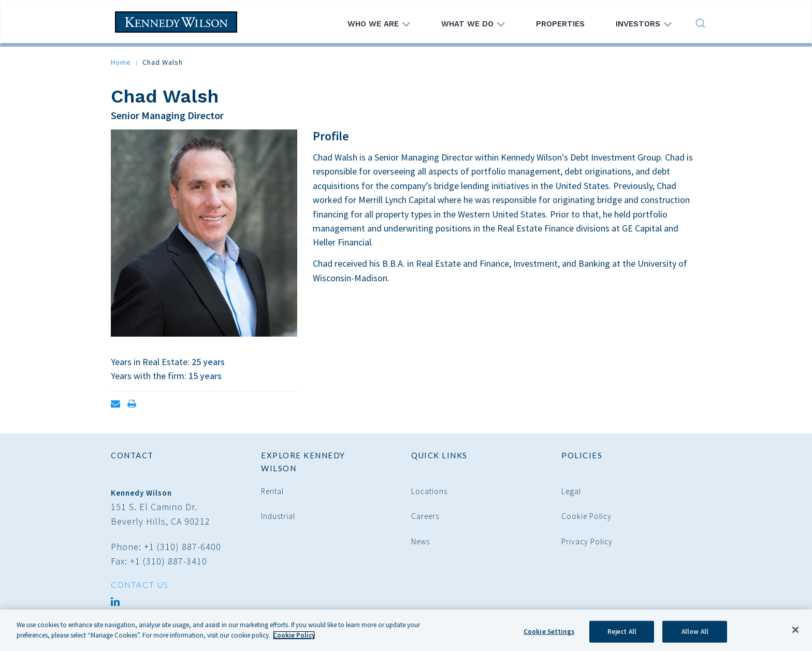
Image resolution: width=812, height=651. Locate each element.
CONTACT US (140, 585)
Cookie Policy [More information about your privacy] (294, 639)
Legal (571, 491)
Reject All (622, 635)
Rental (272, 491)
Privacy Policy (587, 541)
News (421, 541)
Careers (425, 516)
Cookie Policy (586, 516)
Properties (560, 24)
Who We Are (379, 24)
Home (121, 62)
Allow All (695, 635)
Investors (644, 24)
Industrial (278, 516)
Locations (429, 491)
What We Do (473, 24)
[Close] (795, 633)
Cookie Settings (549, 635)
